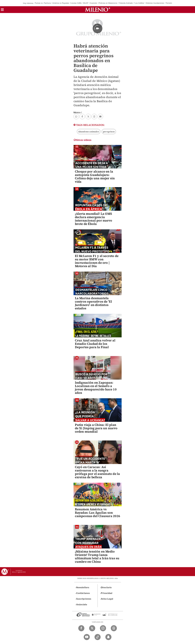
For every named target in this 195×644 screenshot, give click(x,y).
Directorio (106, 588)
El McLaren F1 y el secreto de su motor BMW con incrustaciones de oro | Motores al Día (97, 261)
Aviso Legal (107, 599)
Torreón (169, 3)
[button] (2, 10)
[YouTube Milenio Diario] (87, 637)
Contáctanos (83, 593)
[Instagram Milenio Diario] (103, 628)
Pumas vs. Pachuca (43, 3)
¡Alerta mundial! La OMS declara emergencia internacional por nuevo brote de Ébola (94, 219)
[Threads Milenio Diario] (114, 628)
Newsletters (83, 588)
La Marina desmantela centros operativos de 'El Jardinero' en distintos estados (94, 303)
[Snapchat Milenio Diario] (108, 637)
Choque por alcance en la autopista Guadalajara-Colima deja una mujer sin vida (95, 177)
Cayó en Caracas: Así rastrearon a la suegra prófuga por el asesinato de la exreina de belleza (97, 472)
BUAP (86, 3)
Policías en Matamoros (108, 3)
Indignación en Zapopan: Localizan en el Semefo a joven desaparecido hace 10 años (96, 388)
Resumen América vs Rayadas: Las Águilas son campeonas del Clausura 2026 (97, 513)
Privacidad (107, 593)
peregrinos (109, 132)
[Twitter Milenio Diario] (92, 628)
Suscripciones (84, 599)
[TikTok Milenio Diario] (98, 637)
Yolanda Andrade (126, 3)
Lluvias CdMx (76, 3)
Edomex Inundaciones (155, 3)
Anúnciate (82, 605)
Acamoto (94, 3)
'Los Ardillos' (139, 3)
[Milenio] (98, 10)
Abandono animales (89, 132)
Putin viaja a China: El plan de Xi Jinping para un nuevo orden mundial (96, 428)
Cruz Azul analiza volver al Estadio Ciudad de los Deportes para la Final (95, 344)
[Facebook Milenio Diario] (81, 628)
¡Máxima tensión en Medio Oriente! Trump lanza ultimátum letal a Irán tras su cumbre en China (97, 557)
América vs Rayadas (61, 3)
